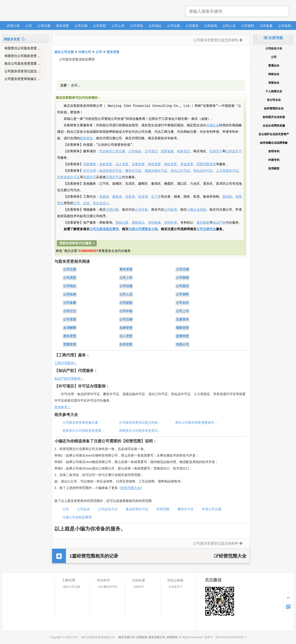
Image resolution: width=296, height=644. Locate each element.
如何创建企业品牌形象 (274, 143)
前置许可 (90, 177)
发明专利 (274, 151)
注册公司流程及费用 (77, 517)
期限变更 (182, 328)
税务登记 (184, 151)
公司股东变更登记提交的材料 (216, 40)
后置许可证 (114, 177)
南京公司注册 (64, 52)
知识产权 (219, 223)
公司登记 (151, 151)
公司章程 (137, 26)
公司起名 (84, 509)
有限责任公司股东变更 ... (22, 48)
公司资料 (248, 26)
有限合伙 (274, 83)
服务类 (117, 197)
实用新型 (274, 168)
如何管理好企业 (274, 108)
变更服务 (90, 164)
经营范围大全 (131, 488)
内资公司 (13, 26)
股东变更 (113, 52)
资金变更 (187, 164)
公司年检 (141, 210)
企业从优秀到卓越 (274, 126)
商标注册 (122, 223)
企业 (86, 203)
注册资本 (182, 320)
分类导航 (273, 38)
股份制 (227, 197)
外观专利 (274, 160)
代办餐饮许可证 (108, 587)
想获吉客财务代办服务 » (77, 243)
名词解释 (70, 328)
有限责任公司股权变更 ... (22, 56)
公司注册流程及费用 (104, 229)
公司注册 (44, 26)
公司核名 (135, 151)
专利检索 (154, 223)
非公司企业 (274, 100)
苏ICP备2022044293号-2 (231, 637)
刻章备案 (167, 151)
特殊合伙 (274, 74)
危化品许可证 (203, 171)
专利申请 (171, 223)
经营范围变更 (206, 164)
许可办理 (90, 171)
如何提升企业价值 (274, 117)
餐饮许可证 (133, 171)
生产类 (156, 197)
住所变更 (126, 345)
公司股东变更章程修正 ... (22, 79)
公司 (29, 26)
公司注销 (81, 26)
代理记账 (112, 210)
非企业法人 (101, 203)
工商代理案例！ (66, 363)
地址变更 (171, 164)
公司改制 (285, 26)
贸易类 (104, 197)
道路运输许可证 (156, 171)
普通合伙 (274, 66)
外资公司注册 (212, 509)
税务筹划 (86, 138)
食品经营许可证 (111, 171)
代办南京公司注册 (112, 151)
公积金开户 (234, 151)
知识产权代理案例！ (69, 378)
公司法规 (174, 26)
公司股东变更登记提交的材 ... (140, 422)
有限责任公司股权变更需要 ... (84, 431)
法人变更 (122, 164)
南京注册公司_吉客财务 (37, 11)
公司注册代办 (206, 229)
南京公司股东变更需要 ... (22, 63)
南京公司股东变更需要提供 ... (196, 422)
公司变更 (70, 320)
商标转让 (138, 223)
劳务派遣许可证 (69, 177)
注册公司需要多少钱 (143, 229)
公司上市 (118, 26)
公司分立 (70, 311)
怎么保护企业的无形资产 (274, 134)
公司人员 (229, 26)
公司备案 (266, 26)
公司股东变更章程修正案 (80, 422)
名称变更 (106, 164)
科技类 (143, 197)
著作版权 (203, 223)
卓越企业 (213, 125)
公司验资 (171, 210)
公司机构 (211, 26)
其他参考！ (62, 407)
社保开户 (216, 151)
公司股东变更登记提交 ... (22, 71)
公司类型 (100, 26)
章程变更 (154, 164)
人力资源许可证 (227, 171)
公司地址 (155, 26)
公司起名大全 (274, 48)
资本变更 (62, 26)
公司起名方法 (108, 509)
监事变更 (138, 164)
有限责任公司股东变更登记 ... (140, 431)
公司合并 (182, 303)
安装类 (130, 197)
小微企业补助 (196, 210)
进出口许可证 (180, 171)
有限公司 (182, 345)
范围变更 (70, 345)
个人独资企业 (274, 91)
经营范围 (163, 509)
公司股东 (192, 26)
